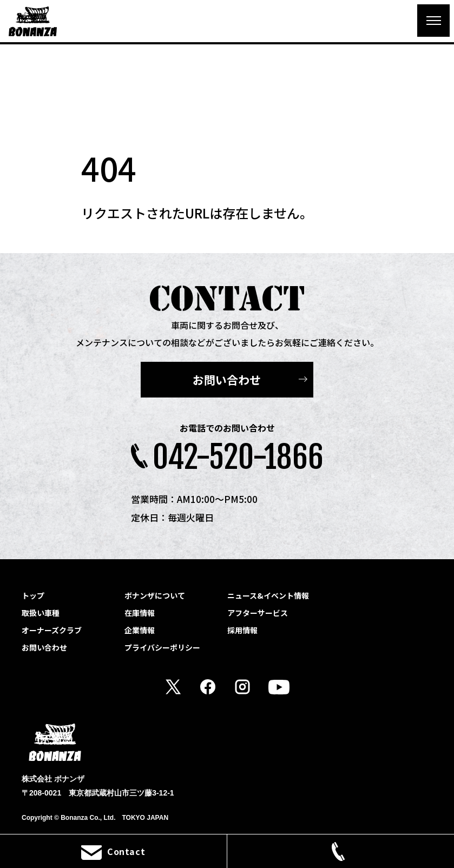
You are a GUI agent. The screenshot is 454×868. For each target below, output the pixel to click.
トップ (33, 595)
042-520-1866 (238, 457)
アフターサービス (258, 613)
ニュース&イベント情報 (268, 595)
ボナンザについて (155, 595)
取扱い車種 (41, 613)
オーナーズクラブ (52, 630)
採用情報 (242, 630)
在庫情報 (140, 613)
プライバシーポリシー (162, 647)
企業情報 (140, 630)
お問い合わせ (227, 380)
